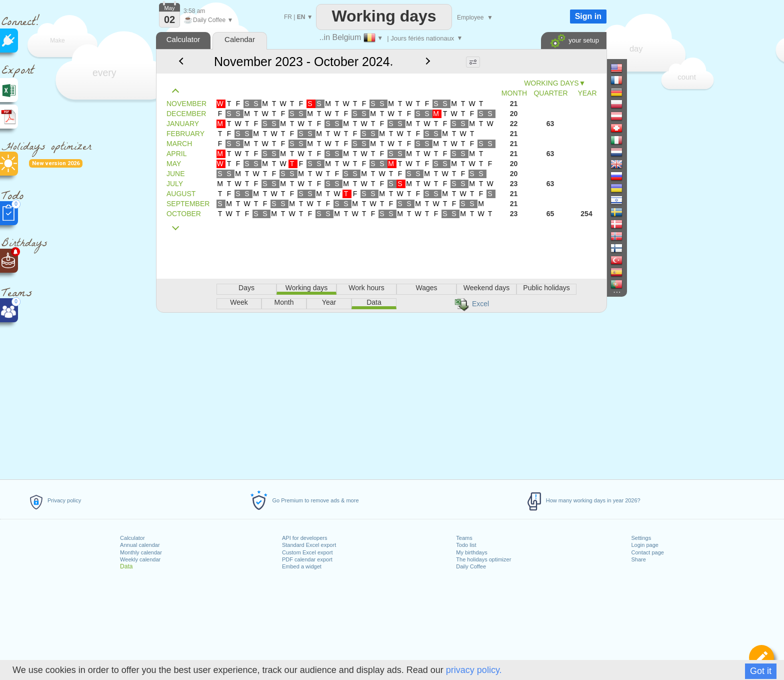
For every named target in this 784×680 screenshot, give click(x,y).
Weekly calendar (140, 559)
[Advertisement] (381, 394)
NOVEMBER (186, 104)
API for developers (305, 538)
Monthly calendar (141, 552)
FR (288, 17)
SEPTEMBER (188, 204)
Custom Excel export (307, 552)
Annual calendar (140, 545)
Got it (761, 671)
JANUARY (183, 124)
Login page (644, 545)
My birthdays (471, 552)
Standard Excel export (309, 545)
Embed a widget (302, 566)
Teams (464, 538)
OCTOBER (184, 214)
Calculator (132, 538)
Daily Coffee (471, 566)
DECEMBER (186, 114)
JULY (175, 184)
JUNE (176, 174)
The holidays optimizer (483, 559)
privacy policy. (474, 670)
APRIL (176, 154)
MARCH (179, 144)
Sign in (588, 16)
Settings (641, 538)
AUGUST (181, 194)
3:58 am (194, 11)
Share (638, 559)
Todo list (466, 545)
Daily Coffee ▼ (208, 20)
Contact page (647, 552)
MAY (174, 164)
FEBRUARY (185, 134)
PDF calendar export (307, 559)
